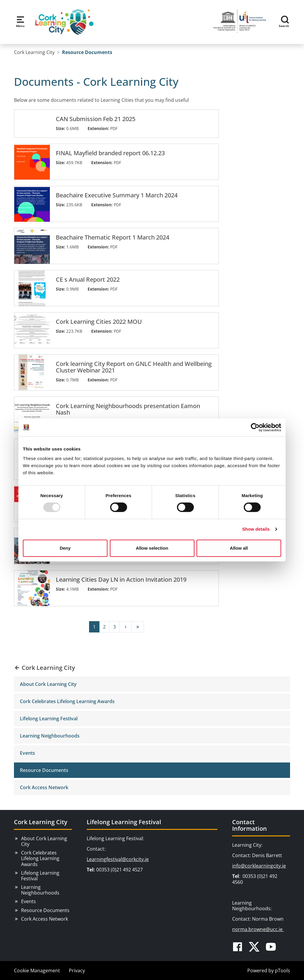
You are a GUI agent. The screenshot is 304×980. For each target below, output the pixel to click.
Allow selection (152, 548)
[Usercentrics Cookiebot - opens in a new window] (255, 427)
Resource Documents (44, 770)
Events (27, 753)
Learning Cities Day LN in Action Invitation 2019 (121, 580)
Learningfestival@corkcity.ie (118, 859)
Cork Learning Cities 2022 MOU (99, 322)
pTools (282, 971)
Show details (256, 529)
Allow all (239, 548)
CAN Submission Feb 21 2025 (96, 119)
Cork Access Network (44, 787)
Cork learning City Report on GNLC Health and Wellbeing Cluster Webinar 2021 (134, 367)
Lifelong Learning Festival (49, 719)
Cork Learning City (41, 822)
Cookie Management (37, 971)
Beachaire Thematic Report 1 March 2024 (113, 237)
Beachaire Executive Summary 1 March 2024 (117, 195)
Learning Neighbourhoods (50, 736)
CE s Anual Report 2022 (88, 280)
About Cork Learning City (48, 684)
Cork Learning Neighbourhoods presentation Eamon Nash (128, 409)
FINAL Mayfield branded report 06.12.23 (110, 153)
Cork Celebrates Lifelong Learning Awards (67, 701)
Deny (65, 548)
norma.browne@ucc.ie (258, 929)
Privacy (77, 971)
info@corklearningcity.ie (259, 866)
